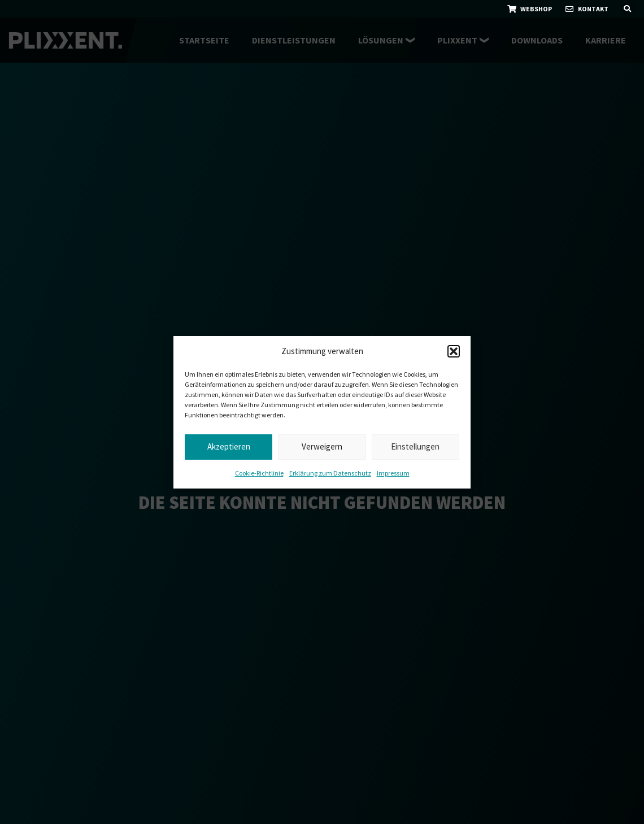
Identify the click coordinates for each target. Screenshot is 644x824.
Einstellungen (415, 446)
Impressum (393, 473)
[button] (454, 351)
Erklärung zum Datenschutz (330, 473)
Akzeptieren (229, 446)
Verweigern (322, 446)
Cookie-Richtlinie (259, 473)
